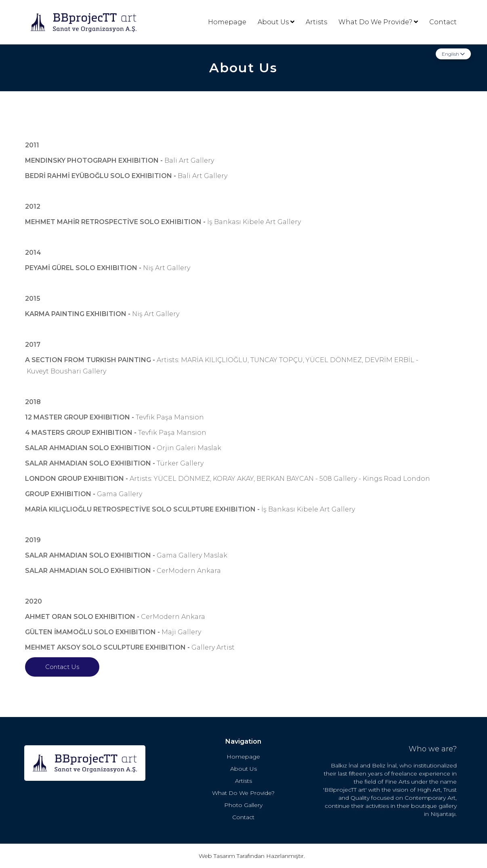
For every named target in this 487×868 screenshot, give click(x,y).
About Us (276, 22)
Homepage (227, 22)
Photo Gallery (243, 805)
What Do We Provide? (378, 22)
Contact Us (62, 667)
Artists (316, 22)
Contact (443, 22)
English (453, 54)
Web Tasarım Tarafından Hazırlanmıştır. (252, 856)
